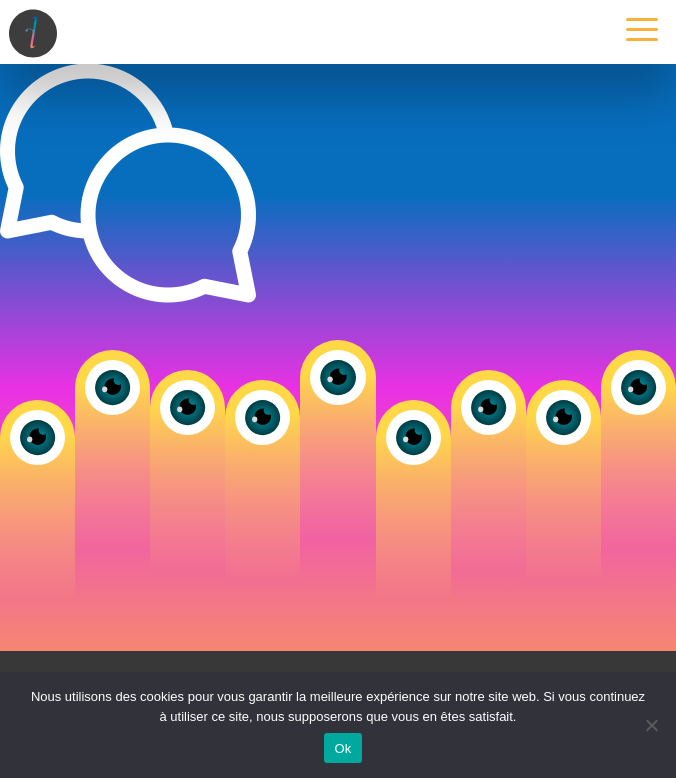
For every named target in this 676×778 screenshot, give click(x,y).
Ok (342, 748)
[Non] (651, 725)
